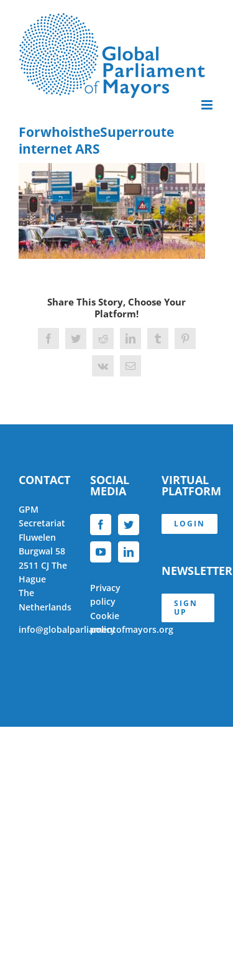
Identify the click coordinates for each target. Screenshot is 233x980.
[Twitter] (129, 525)
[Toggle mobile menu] (208, 105)
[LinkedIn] (129, 552)
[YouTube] (101, 552)
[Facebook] (101, 525)
